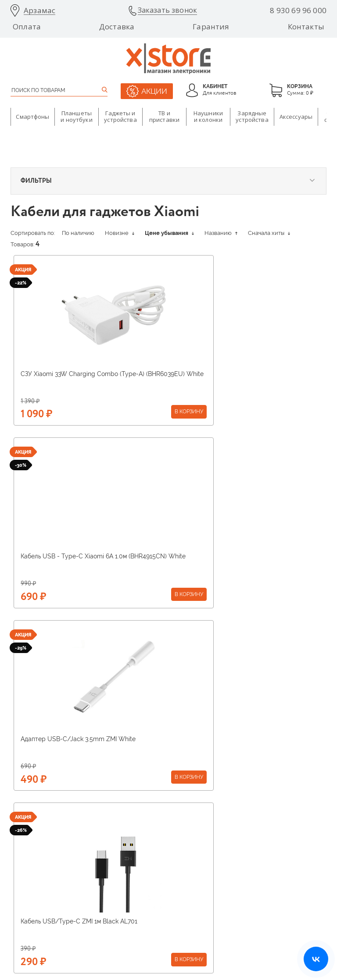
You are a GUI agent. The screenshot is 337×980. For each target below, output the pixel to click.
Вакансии (133, 848)
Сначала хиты (269, 233)
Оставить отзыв (249, 870)
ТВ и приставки (164, 117)
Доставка (117, 27)
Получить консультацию (169, 679)
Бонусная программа (147, 870)
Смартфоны (32, 117)
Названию (221, 233)
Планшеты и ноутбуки (76, 117)
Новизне (120, 233)
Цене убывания (169, 233)
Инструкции (245, 848)
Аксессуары (296, 117)
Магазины (133, 837)
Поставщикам (28, 837)
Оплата (27, 27)
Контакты (306, 27)
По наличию (78, 233)
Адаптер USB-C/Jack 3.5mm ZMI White (78, 556)
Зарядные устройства (252, 117)
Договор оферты (250, 881)
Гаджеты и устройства (120, 117)
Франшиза (23, 859)
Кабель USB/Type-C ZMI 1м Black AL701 (233, 556)
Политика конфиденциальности (278, 937)
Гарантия (211, 27)
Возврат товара (249, 837)
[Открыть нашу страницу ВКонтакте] (316, 959)
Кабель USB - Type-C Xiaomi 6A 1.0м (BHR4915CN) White (228, 378)
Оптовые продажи (33, 870)
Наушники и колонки (208, 117)
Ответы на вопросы (254, 859)
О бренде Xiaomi (141, 826)
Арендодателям (30, 848)
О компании (25, 826)
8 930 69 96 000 (298, 11)
